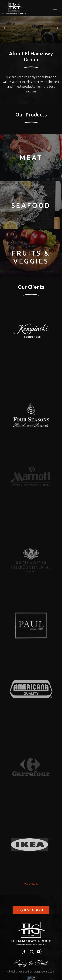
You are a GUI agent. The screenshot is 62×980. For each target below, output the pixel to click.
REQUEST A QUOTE (31, 910)
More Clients (31, 884)
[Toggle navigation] (55, 8)
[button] (5, 28)
